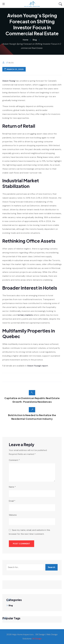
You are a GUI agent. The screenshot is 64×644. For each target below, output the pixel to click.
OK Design (37, 639)
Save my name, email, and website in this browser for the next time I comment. (29, 532)
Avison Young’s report (38, 366)
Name (12, 487)
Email (12, 501)
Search (51, 567)
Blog (11, 63)
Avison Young (9, 81)
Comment (14, 460)
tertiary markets (25, 315)
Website (13, 515)
